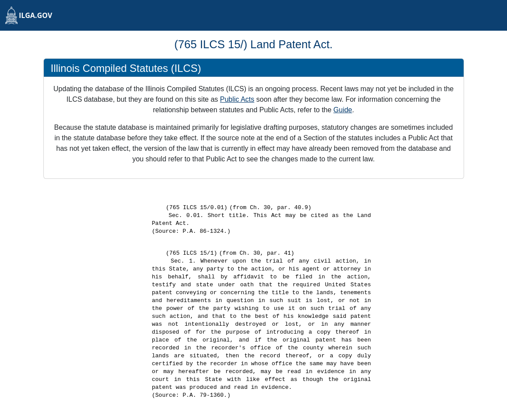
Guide (343, 110)
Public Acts (237, 99)
